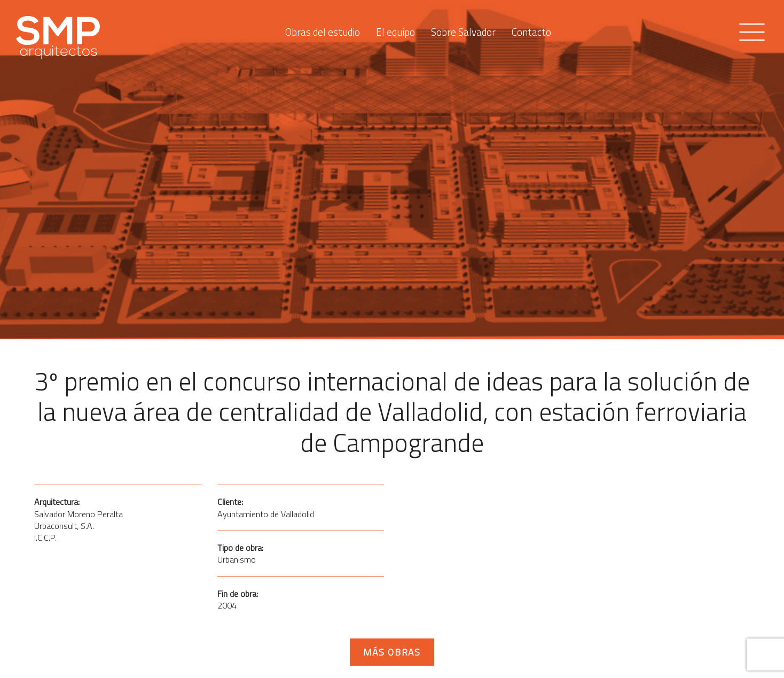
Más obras (392, 652)
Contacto (531, 29)
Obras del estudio (323, 29)
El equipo (395, 29)
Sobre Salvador (463, 29)
